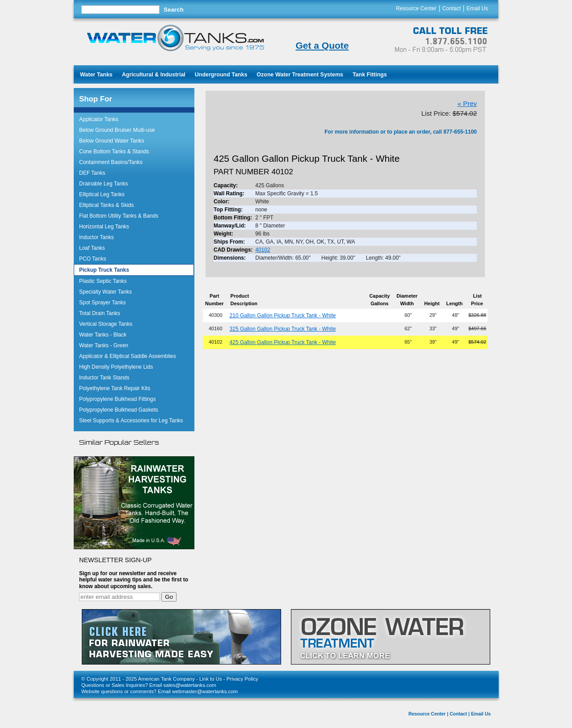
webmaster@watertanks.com (205, 691)
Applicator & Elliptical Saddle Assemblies (128, 356)
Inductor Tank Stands (104, 378)
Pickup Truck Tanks (104, 270)
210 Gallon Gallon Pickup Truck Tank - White (283, 316)
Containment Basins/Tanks (111, 162)
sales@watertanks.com (190, 685)
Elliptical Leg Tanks (102, 194)
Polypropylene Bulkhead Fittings (117, 399)
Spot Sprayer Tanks (103, 303)
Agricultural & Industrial (154, 75)
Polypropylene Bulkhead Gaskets (119, 410)
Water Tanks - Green (104, 345)
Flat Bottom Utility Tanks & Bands (119, 216)
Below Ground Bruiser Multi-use (117, 130)
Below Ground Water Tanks (111, 141)
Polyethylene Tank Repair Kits (115, 388)
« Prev (467, 103)
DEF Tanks (92, 173)
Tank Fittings (370, 75)
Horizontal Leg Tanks (104, 227)
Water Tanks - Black (103, 335)
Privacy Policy (242, 679)
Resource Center (416, 8)
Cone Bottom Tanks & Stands (114, 151)
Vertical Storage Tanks (106, 324)
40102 (263, 250)
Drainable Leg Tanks (103, 184)
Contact (452, 8)
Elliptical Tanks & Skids (107, 205)
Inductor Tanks (97, 237)
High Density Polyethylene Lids (116, 367)
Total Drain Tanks (100, 313)
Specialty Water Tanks (105, 292)
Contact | (460, 714)
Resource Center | (428, 714)
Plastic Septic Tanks (103, 281)
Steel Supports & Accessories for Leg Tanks (131, 421)
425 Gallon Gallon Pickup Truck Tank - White (283, 342)
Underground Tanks (221, 75)
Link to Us (211, 679)
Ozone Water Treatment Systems (300, 75)
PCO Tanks (93, 259)
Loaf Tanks (92, 248)
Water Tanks (96, 75)
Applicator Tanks (99, 119)
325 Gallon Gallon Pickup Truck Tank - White (283, 329)
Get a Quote (322, 45)
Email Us (477, 8)
